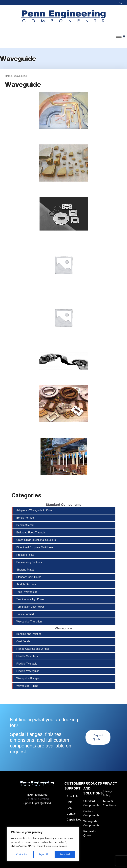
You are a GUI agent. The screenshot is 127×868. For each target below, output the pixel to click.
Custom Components (91, 813)
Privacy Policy (107, 793)
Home (8, 76)
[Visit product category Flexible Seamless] (63, 268)
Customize (22, 854)
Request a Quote (90, 833)
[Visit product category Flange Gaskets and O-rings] (63, 217)
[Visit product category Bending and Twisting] (63, 114)
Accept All (65, 854)
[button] (121, 2)
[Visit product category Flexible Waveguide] (63, 364)
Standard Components (91, 803)
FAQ (69, 808)
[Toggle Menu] (119, 36)
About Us (72, 796)
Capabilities (74, 820)
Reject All (43, 854)
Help (70, 802)
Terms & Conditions (109, 803)
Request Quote (98, 737)
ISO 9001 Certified (37, 799)
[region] (43, 844)
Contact (72, 814)
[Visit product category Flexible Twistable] (63, 321)
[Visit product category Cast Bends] (63, 167)
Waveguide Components (91, 823)
